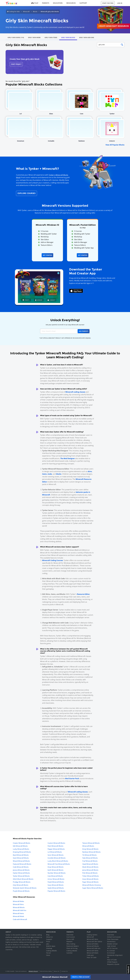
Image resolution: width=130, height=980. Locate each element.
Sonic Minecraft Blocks (56, 855)
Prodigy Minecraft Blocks (22, 882)
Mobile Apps (51, 946)
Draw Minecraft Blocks (56, 867)
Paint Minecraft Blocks (55, 846)
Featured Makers (73, 946)
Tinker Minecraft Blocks (91, 876)
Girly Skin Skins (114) (16, 37)
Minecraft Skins (18, 904)
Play (35, 3)
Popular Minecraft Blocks (56, 891)
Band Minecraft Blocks (21, 855)
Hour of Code (92, 957)
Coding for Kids (14, 12)
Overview (70, 935)
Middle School (112, 944)
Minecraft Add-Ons (20, 910)
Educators (58, 3)
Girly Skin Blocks (68, 37)
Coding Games (92, 935)
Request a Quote (113, 964)
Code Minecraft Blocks (21, 867)
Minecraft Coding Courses (53, 560)
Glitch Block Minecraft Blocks (23, 879)
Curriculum (71, 937)
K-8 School (111, 953)
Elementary (111, 942)
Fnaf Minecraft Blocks (90, 861)
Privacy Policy (33, 971)
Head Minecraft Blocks (90, 864)
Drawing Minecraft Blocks (22, 852)
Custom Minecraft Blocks (56, 843)
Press (48, 942)
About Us (50, 937)
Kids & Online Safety (46, 971)
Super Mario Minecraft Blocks (93, 888)
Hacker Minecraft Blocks (21, 873)
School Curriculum (114, 937)
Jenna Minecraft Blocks (90, 870)
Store (48, 955)
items (44, 474)
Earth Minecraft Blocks (56, 870)
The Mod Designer (68, 458)
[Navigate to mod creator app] (39, 286)
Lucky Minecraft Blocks (21, 849)
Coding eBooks (52, 951)
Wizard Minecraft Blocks (21, 861)
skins (90, 471)
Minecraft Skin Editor (95, 942)
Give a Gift (70, 939)
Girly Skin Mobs (34, 37)
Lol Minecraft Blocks (55, 852)
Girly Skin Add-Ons (87, 37)
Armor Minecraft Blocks (56, 879)
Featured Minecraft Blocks (22, 864)
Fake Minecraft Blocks (90, 858)
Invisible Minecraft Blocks (57, 858)
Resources (71, 3)
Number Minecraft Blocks (57, 873)
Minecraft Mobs (18, 901)
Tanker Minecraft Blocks (21, 876)
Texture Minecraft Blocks (91, 843)
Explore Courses (27, 193)
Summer (70, 953)
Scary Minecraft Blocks (56, 885)
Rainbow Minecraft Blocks (91, 852)
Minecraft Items (18, 913)
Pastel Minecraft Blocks (56, 882)
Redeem (69, 942)
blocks (59, 474)
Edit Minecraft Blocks (20, 846)
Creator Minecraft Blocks (22, 843)
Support (83, 3)
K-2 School (111, 951)
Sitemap (49, 948)
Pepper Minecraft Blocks (56, 849)
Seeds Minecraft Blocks (56, 888)
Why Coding (71, 944)
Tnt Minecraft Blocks (89, 855)
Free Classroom (113, 939)
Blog (48, 935)
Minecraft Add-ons (94, 948)
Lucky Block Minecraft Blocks (58, 861)
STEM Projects (112, 962)
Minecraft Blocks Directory (92, 885)
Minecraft (26, 12)
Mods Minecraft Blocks (90, 867)
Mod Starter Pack (72, 779)
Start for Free (108, 3)
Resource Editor (83, 594)
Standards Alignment (115, 955)
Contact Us (65, 971)
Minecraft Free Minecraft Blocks (59, 864)
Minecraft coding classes (75, 392)
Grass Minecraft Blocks (90, 879)
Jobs (48, 944)
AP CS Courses (112, 948)
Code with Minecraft (20, 919)
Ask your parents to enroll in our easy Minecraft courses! (65, 325)
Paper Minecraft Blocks (90, 882)
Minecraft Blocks (88, 846)
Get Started (47, 255)
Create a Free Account (81, 977)
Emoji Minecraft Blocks (90, 849)
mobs (50, 474)
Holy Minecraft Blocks (21, 885)
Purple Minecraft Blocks (21, 891)
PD (108, 957)
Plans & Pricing (72, 948)
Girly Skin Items (51, 37)
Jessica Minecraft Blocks (21, 870)
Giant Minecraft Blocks (21, 858)
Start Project (16, 64)
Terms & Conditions (21, 971)
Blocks (35, 12)
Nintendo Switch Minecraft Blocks (25, 888)
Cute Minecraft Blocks (55, 876)
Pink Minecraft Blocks (90, 873)
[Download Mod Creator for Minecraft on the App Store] (76, 291)
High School (111, 946)
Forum (49, 953)
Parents (46, 3)
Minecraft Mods (18, 916)
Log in (120, 3)
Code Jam (90, 955)
